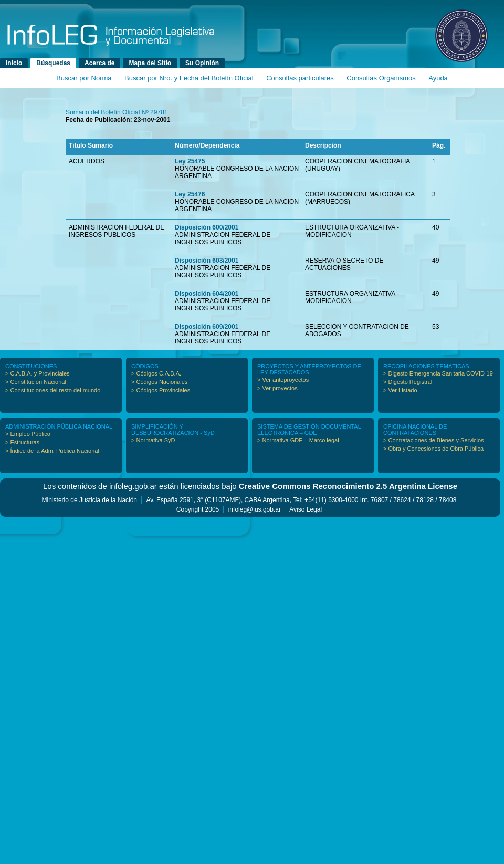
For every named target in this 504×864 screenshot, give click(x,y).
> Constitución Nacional (36, 382)
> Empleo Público (28, 434)
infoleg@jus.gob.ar (255, 509)
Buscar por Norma (84, 78)
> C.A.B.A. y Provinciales (38, 373)
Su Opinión (202, 63)
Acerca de (99, 63)
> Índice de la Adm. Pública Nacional (52, 451)
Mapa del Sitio (150, 63)
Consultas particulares (300, 78)
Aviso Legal (306, 509)
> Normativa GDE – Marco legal (298, 440)
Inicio (14, 63)
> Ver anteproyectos (283, 380)
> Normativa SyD (153, 440)
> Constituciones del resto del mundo (53, 390)
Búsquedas (53, 63)
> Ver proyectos (277, 388)
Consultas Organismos (381, 78)
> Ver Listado (400, 390)
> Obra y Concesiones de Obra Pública (433, 449)
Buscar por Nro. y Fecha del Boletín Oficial (189, 78)
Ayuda (438, 78)
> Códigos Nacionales (159, 382)
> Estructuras (22, 442)
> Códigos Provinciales (161, 390)
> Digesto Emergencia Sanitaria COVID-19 (438, 373)
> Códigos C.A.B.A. (156, 373)
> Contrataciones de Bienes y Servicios (434, 440)
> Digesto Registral (408, 382)
